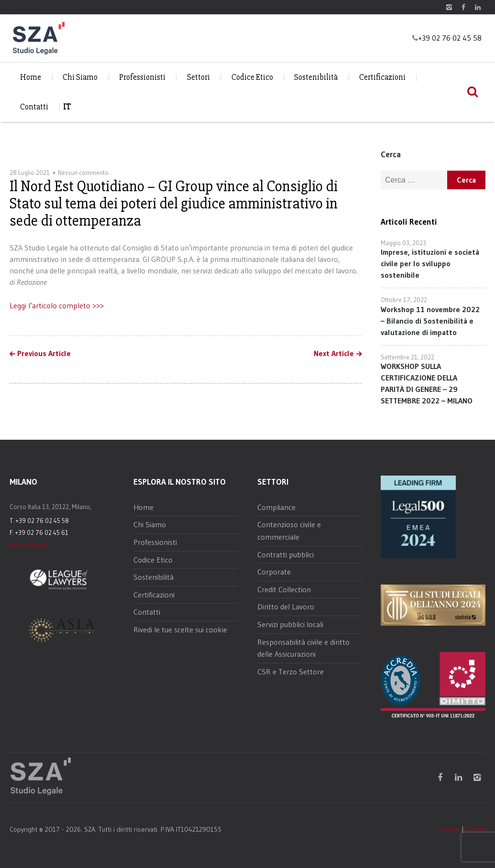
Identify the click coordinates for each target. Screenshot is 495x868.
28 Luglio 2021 (30, 173)
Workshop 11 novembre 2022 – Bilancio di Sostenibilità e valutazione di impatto (430, 321)
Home (31, 77)
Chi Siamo (80, 77)
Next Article (334, 354)
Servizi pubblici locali (290, 624)
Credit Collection (284, 589)
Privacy (450, 829)
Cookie (475, 829)
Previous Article (44, 354)
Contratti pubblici (286, 554)
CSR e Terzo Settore (291, 672)
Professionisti (142, 77)
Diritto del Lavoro (286, 607)
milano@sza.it (29, 544)
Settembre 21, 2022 (407, 357)
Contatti (34, 107)
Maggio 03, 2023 (403, 243)
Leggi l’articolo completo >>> (57, 305)
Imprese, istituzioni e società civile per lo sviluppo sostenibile (430, 263)
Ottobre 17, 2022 (404, 300)
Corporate (274, 572)
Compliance (276, 507)
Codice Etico (252, 77)
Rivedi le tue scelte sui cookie (180, 629)
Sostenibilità (316, 77)
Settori (198, 77)
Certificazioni (382, 77)
